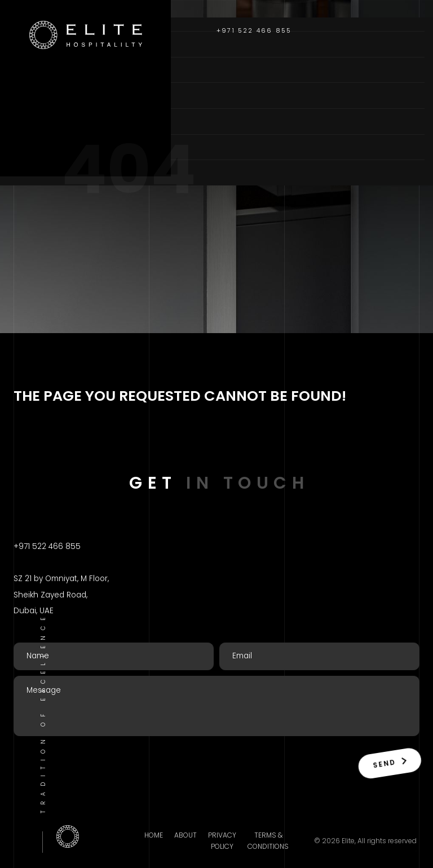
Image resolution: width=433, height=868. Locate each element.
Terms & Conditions (268, 841)
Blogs (33, 147)
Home (30, 44)
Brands (36, 121)
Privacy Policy (222, 841)
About (33, 70)
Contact (40, 173)
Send (388, 763)
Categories (48, 96)
